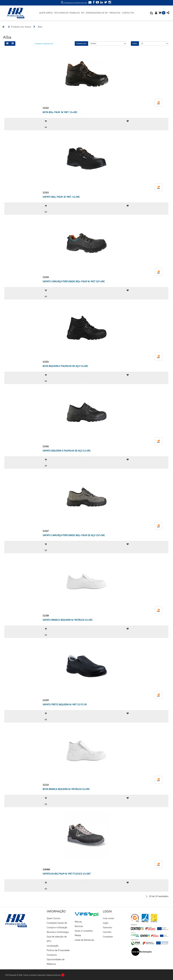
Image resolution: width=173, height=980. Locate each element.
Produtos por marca (21, 27)
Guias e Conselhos (84, 931)
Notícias (79, 926)
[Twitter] (105, 3)
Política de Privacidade (58, 950)
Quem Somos (53, 918)
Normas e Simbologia (58, 932)
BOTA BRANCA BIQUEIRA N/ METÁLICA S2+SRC (66, 789)
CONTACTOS (128, 13)
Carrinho (107, 932)
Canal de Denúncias (84, 940)
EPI (83, 13)
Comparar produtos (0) (44, 44)
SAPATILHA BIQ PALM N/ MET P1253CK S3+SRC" (67, 874)
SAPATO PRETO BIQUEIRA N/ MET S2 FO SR (65, 705)
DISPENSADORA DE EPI (97, 13)
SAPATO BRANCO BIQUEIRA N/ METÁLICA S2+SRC (68, 620)
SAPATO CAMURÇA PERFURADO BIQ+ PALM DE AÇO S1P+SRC (74, 535)
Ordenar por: (81, 44)
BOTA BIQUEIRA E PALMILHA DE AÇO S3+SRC (65, 366)
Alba (40, 27)
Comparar (108, 937)
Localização (53, 946)
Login (106, 923)
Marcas (78, 922)
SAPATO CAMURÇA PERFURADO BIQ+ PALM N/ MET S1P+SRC (74, 282)
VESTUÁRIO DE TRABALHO (67, 13)
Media (78, 935)
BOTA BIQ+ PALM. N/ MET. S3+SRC (60, 112)
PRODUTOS (115, 13)
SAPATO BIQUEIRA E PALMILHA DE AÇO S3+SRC (67, 451)
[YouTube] (97, 3)
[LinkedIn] (101, 3)
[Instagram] (109, 3)
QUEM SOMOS (46, 13)
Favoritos (107, 928)
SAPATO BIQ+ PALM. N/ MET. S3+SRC (61, 197)
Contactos (52, 955)
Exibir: (135, 44)
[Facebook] (93, 3)
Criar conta (108, 918)
